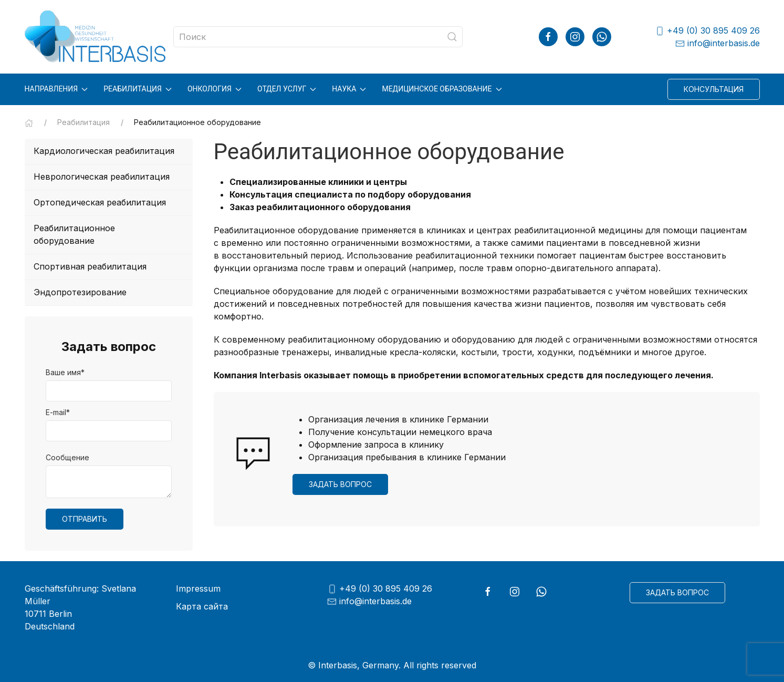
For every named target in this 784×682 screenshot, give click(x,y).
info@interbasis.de (718, 43)
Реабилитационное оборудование (74, 234)
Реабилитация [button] (138, 89)
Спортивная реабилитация (90, 266)
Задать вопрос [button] (340, 484)
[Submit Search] (452, 37)
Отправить (85, 519)
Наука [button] (349, 89)
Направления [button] (56, 89)
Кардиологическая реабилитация (104, 151)
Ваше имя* (65, 372)
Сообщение (67, 457)
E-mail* (58, 412)
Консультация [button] (714, 89)
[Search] (318, 37)
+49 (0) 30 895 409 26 (707, 31)
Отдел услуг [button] (287, 89)
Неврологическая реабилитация (102, 177)
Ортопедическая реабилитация (100, 202)
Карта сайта (202, 606)
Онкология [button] (215, 89)
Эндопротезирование (80, 292)
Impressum (198, 588)
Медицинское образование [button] (442, 89)
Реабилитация (83, 122)
